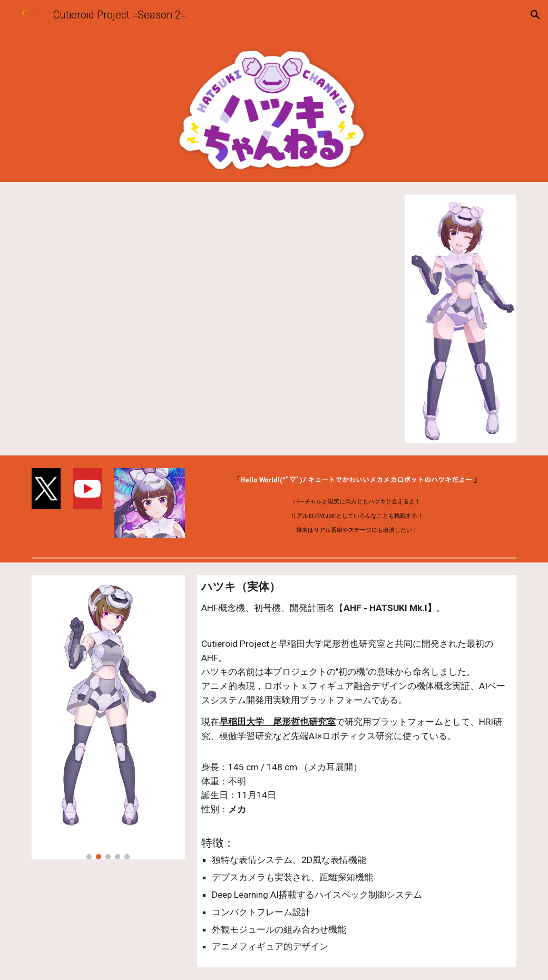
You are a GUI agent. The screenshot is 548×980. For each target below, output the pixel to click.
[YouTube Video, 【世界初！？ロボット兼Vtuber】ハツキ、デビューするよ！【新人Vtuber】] (212, 319)
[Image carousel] (108, 717)
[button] (535, 15)
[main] (357, 504)
